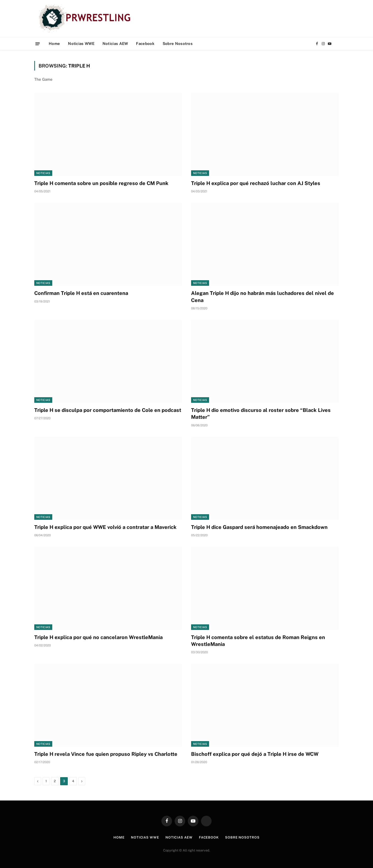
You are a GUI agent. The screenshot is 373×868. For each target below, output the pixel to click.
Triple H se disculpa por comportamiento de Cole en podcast (108, 410)
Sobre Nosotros (178, 44)
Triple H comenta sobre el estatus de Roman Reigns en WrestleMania (258, 641)
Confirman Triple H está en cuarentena (81, 293)
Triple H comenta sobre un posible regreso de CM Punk (101, 183)
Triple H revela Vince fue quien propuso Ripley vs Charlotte (106, 754)
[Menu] (38, 44)
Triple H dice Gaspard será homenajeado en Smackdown (259, 527)
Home (54, 44)
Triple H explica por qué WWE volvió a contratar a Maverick (105, 527)
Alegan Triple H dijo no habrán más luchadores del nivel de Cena (262, 297)
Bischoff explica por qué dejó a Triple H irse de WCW (255, 754)
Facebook (145, 44)
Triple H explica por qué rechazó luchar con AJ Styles (256, 183)
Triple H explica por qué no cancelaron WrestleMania (98, 637)
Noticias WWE (81, 44)
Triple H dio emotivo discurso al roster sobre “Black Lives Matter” (261, 414)
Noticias (43, 173)
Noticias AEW (115, 44)
